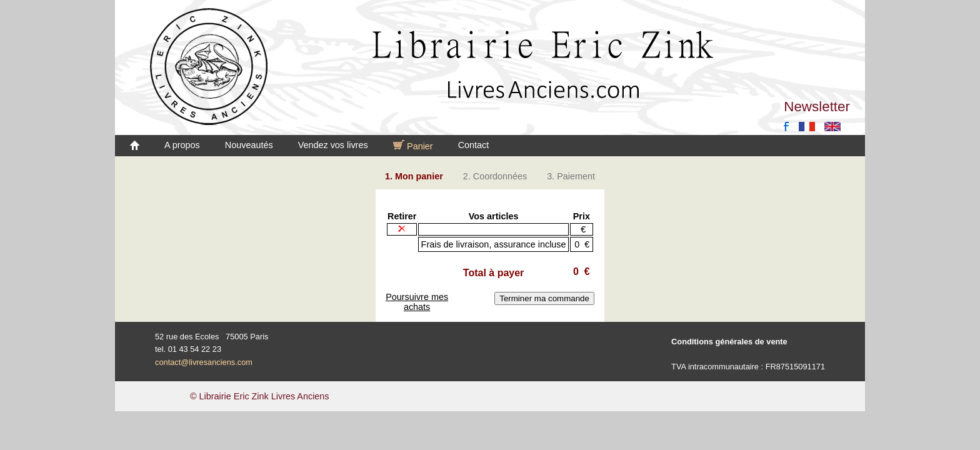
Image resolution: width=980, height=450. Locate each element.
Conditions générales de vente (729, 342)
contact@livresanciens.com (204, 362)
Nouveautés (249, 145)
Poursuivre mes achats (417, 302)
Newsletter (817, 107)
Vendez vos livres (333, 145)
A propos (182, 145)
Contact (474, 145)
